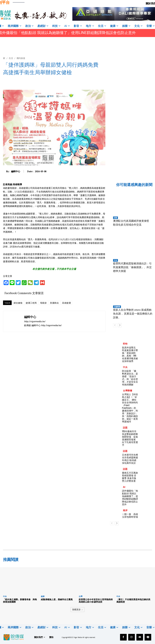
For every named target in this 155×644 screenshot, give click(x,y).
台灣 (81, 596)
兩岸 (125, 510)
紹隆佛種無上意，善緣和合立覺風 (57, 599)
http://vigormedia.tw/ (35, 321)
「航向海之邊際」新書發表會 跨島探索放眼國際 (20, 601)
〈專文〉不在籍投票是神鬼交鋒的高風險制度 (133, 601)
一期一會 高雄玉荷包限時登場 (130, 516)
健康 (43, 596)
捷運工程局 (31, 303)
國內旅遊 (21, 58)
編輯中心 (16, 171)
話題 (115, 218)
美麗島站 (54, 303)
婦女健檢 (18, 303)
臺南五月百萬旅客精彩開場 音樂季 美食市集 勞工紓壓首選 (130, 477)
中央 (115, 260)
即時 (125, 344)
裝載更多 (77, 609)
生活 (11, 58)
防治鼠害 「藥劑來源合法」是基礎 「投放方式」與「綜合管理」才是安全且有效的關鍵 (130, 378)
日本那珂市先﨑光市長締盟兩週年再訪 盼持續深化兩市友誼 (130, 459)
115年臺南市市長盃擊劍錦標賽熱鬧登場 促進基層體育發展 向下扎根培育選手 (130, 438)
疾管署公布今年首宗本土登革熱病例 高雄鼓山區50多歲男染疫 (97, 601)
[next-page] (120, 325)
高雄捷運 (66, 303)
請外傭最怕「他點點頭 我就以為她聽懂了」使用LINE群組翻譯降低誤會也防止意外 (130, 498)
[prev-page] (115, 325)
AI (124, 487)
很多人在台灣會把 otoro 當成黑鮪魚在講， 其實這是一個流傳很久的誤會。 (133, 314)
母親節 (43, 303)
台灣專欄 (127, 391)
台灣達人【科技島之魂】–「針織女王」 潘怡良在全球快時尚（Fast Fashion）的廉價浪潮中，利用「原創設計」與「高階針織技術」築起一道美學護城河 (130, 408)
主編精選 (117, 307)
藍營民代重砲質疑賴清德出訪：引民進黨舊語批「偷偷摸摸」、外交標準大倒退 (132, 267)
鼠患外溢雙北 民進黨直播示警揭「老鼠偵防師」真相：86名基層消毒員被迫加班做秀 (130, 354)
